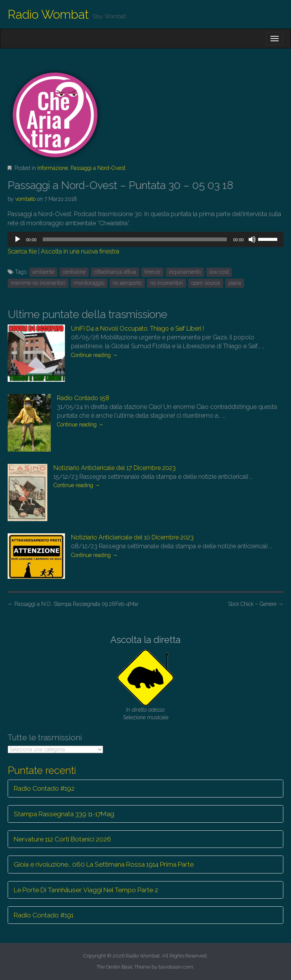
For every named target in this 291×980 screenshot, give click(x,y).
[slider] (135, 239)
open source (206, 283)
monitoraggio (89, 283)
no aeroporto (127, 283)
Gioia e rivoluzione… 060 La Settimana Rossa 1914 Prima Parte (104, 864)
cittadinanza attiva (115, 272)
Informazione (53, 168)
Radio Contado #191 (44, 915)
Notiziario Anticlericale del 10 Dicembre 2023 (132, 537)
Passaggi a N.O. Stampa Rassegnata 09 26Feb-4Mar (73, 604)
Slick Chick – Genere (256, 604)
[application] (145, 239)
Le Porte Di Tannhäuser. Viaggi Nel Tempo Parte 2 (86, 890)
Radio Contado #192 (44, 788)
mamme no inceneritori (38, 283)
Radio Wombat (48, 14)
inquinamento (185, 272)
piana (235, 283)
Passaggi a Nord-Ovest (98, 168)
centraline (74, 272)
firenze (152, 272)
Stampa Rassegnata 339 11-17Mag (64, 814)
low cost (219, 272)
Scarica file (22, 251)
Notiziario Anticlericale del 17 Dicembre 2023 (115, 468)
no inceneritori (167, 283)
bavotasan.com (176, 967)
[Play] (18, 239)
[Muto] (252, 239)
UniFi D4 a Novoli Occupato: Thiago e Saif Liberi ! (137, 329)
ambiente (43, 272)
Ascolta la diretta (145, 640)
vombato (25, 199)
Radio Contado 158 (83, 398)
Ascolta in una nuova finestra (80, 251)
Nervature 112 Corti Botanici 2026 (62, 839)
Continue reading (94, 355)
